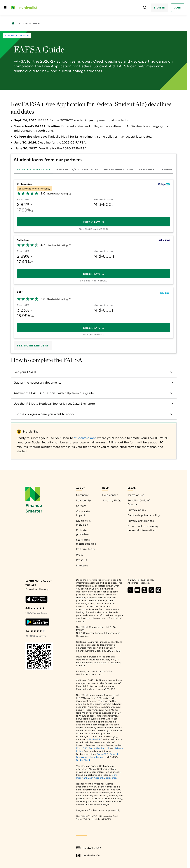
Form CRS (82, 748)
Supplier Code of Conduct (139, 503)
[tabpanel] (94, 257)
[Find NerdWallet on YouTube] (137, 592)
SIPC (100, 739)
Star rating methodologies (86, 542)
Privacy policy (137, 510)
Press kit (82, 560)
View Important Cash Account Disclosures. (97, 776)
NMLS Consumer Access (89, 633)
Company (82, 495)
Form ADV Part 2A (99, 748)
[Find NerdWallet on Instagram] (144, 592)
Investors (82, 565)
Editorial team (86, 549)
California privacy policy (144, 515)
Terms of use (136, 495)
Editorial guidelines (83, 532)
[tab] (34, 169)
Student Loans (32, 23)
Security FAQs (112, 500)
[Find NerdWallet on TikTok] (158, 592)
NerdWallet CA (88, 855)
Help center (110, 495)
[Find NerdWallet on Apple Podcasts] (151, 592)
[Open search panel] (145, 8)
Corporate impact (83, 513)
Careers (81, 506)
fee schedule (97, 757)
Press (80, 555)
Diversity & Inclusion (83, 523)
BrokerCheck (83, 760)
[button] (94, 372)
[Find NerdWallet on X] (130, 592)
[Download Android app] (37, 623)
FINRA (92, 739)
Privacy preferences (141, 521)
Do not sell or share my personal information (143, 528)
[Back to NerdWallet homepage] (13, 23)
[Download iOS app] (36, 600)
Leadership (83, 500)
